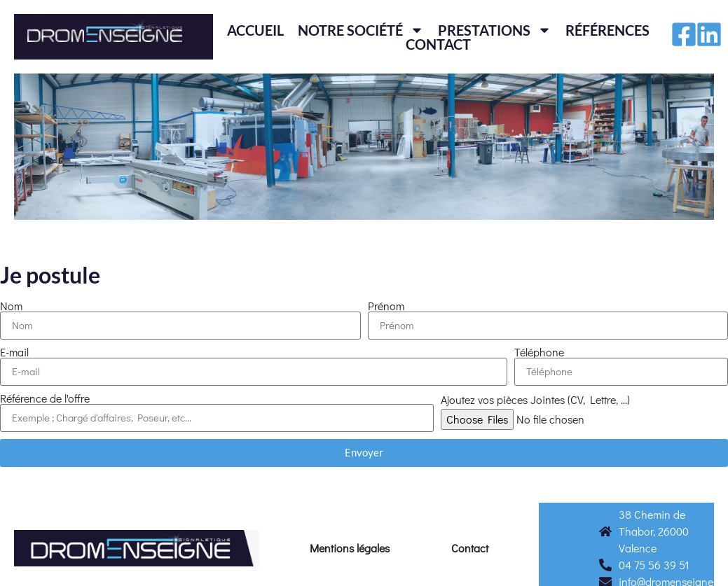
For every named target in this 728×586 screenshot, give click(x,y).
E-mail (14, 352)
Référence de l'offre (45, 398)
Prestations (495, 30)
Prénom (386, 306)
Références (607, 30)
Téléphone (539, 352)
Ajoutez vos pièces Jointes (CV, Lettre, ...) (535, 400)
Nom (11, 306)
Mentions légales (350, 548)
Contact (438, 44)
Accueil (255, 30)
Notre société (361, 30)
